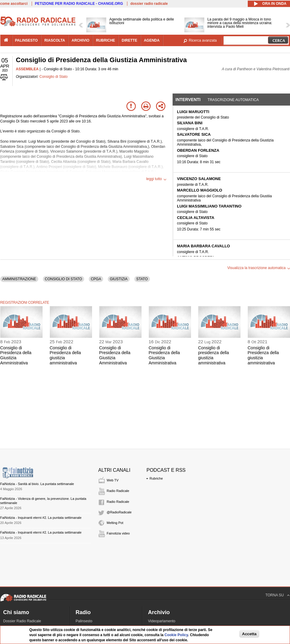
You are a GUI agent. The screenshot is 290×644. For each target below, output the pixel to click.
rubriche (105, 40)
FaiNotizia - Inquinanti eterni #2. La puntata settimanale (41, 518)
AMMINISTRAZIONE (19, 279)
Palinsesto (84, 621)
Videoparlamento (162, 621)
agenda (152, 40)
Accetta (249, 634)
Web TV (113, 480)
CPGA (96, 279)
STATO (142, 279)
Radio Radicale (118, 491)
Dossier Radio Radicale (22, 621)
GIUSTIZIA (119, 279)
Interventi (188, 100)
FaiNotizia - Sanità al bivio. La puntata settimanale (37, 484)
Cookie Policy (176, 635)
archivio (80, 40)
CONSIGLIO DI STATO (64, 279)
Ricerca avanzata (203, 40)
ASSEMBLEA (27, 69)
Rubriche (156, 478)
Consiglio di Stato (54, 77)
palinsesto (27, 40)
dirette (129, 40)
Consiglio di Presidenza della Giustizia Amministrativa (16, 355)
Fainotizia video (118, 533)
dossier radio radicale (149, 4)
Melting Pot (115, 523)
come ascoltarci (14, 4)
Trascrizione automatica (233, 100)
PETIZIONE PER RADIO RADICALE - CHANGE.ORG (79, 4)
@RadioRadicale (119, 512)
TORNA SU (274, 595)
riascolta (55, 40)
